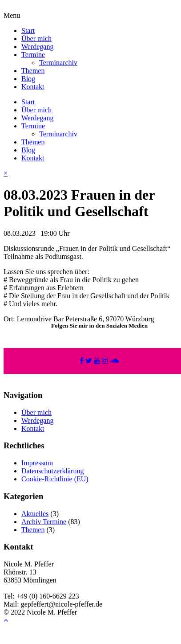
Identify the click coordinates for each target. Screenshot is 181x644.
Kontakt (33, 87)
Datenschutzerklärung (52, 471)
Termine (33, 55)
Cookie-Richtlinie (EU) (55, 479)
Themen (33, 71)
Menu (12, 15)
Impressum (37, 463)
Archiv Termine (44, 522)
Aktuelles (35, 514)
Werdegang (37, 47)
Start (28, 31)
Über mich (36, 39)
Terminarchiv (58, 63)
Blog (28, 79)
